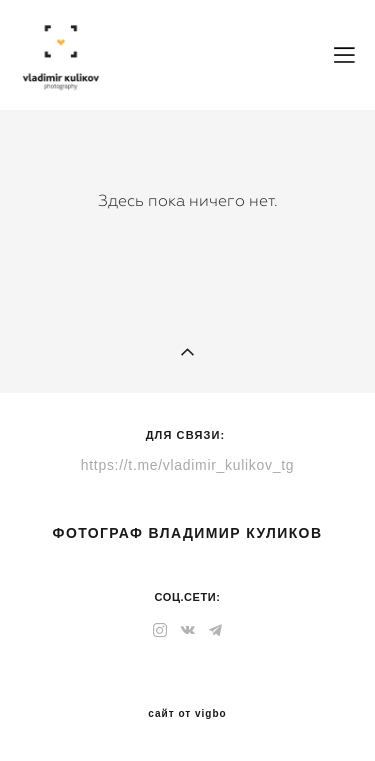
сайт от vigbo (187, 714)
